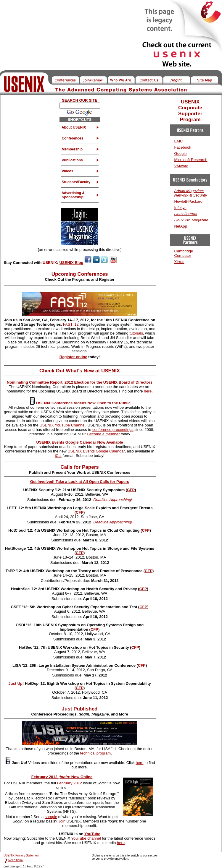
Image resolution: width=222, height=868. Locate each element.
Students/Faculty (75, 182)
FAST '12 (71, 324)
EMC (179, 141)
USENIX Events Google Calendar (96, 451)
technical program (95, 753)
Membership (72, 149)
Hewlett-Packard (188, 201)
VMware (181, 166)
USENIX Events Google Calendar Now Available (80, 442)
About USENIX (73, 127)
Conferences (72, 138)
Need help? (16, 860)
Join (62, 821)
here (148, 391)
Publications (72, 160)
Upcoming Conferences (80, 274)
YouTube (92, 834)
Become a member (103, 434)
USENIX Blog (71, 263)
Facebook (183, 147)
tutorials (136, 333)
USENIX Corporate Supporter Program (190, 111)
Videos (67, 171)
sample (51, 817)
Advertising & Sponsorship (73, 195)
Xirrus (179, 262)
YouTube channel (86, 838)
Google (181, 154)
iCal (58, 456)
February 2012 (69, 783)
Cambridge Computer (184, 253)
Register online (73, 357)
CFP (131, 490)
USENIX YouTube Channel (62, 425)
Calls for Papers (79, 467)
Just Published (80, 709)
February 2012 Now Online (62, 777)
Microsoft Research (191, 160)
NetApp (181, 226)
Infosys (180, 208)
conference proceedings (113, 430)
